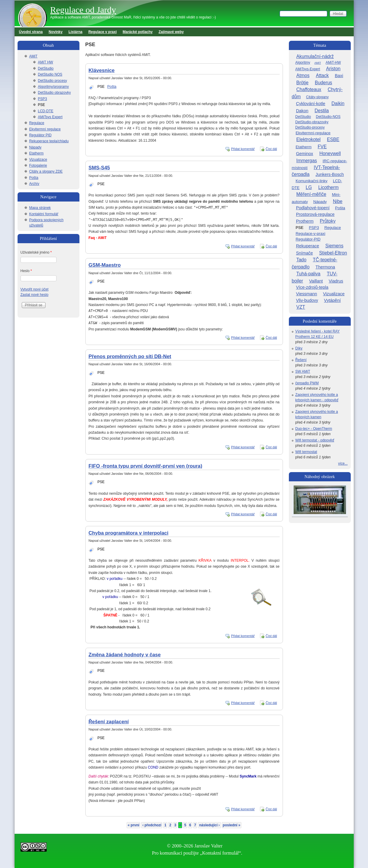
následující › (209, 825)
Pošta (112, 87)
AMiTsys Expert (50, 117)
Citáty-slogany (317, 97)
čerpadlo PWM (307, 383)
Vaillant (316, 281)
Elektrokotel (308, 139)
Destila (322, 111)
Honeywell (330, 153)
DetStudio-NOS (328, 117)
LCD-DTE (46, 111)
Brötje (302, 83)
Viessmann (307, 294)
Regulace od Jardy (83, 10)
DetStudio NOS (50, 74)
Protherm (305, 221)
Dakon (302, 111)
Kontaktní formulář (44, 214)
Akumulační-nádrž (315, 56)
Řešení (301, 360)
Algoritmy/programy (53, 87)
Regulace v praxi (102, 32)
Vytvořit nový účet (35, 289)
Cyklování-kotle (311, 104)
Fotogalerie (38, 166)
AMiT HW (45, 62)
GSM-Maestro (105, 265)
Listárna (75, 32)
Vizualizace (38, 160)
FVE (322, 147)
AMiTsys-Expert (308, 69)
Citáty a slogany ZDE (46, 171)
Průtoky (328, 221)
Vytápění (332, 300)
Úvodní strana (31, 32)
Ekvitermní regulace (45, 129)
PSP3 (42, 99)
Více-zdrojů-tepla (312, 287)
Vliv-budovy (307, 300)
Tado (301, 260)
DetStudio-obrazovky (312, 122)
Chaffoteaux (309, 89)
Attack (322, 75)
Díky (299, 348)
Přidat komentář (243, 149)
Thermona (325, 267)
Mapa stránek (40, 208)
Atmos (303, 75)
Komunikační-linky (312, 181)
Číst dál (271, 149)
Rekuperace (308, 246)
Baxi (339, 76)
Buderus (323, 83)
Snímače (304, 253)
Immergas (307, 161)
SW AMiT (303, 371)
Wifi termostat (306, 452)
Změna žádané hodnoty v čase (125, 655)
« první (133, 825)
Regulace (37, 123)
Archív (34, 184)
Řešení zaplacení (109, 722)
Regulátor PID (40, 135)
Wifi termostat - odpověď (315, 440)
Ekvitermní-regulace (313, 133)
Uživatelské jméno (36, 252)
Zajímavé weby (171, 32)
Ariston (333, 69)
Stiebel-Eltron (333, 253)
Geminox (305, 154)
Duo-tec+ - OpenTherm (314, 429)
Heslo (26, 271)
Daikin (338, 103)
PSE (101, 87)
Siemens (335, 246)
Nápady (35, 147)
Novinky (56, 32)
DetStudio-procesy (310, 127)
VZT (301, 307)
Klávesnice (102, 70)
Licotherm (328, 187)
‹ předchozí (152, 825)
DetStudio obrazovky (54, 93)
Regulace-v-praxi (311, 234)
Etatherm (36, 153)
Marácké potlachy (138, 32)
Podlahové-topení (313, 208)
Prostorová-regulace (315, 214)
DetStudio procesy (52, 81)
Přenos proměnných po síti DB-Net (130, 356)
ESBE (333, 139)
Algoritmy (303, 63)
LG (309, 187)
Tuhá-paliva (308, 274)
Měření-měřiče (311, 194)
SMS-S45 (99, 168)
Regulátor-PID (308, 239)
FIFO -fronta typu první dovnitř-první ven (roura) (145, 466)
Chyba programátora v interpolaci (129, 533)
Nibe (338, 201)
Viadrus (336, 281)
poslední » (232, 825)
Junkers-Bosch (330, 174)
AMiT (33, 56)
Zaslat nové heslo (35, 295)
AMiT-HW (333, 63)
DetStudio (46, 68)
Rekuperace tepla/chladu (49, 141)
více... (343, 463)
